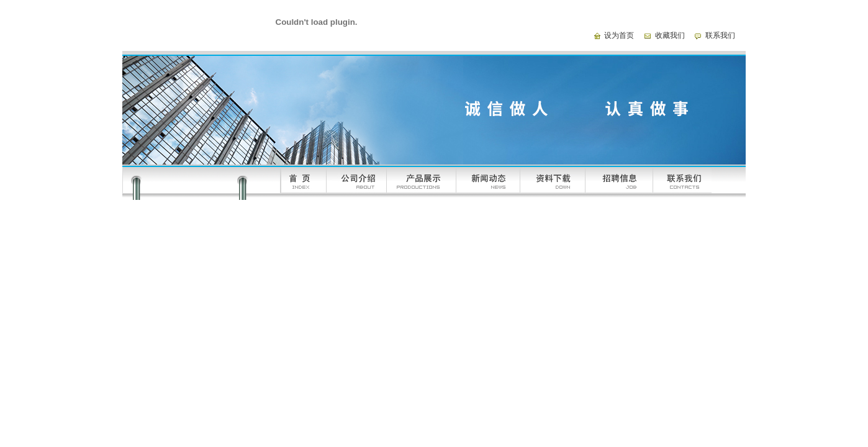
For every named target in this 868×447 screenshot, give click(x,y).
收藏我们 (670, 35)
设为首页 (619, 35)
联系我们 (720, 35)
